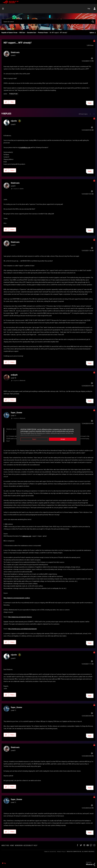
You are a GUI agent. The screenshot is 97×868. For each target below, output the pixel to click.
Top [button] (5, 863)
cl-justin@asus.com (25, 147)
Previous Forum (43, 33)
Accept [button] (63, 439)
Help (89, 9)
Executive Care (32, 33)
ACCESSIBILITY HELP (30, 845)
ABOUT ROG (5, 845)
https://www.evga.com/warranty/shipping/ (20, 617)
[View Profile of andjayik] (14, 375)
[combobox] (48, 22)
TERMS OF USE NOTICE (50, 852)
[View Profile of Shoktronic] (15, 52)
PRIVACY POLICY (61, 852)
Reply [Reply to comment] (90, 171)
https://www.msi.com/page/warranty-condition (17, 598)
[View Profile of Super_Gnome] (16, 413)
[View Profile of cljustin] (14, 121)
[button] (6, 102)
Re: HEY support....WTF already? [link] (58, 33)
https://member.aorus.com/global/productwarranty (22, 629)
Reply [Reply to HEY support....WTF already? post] (90, 103)
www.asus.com (27, 536)
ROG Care (22, 33)
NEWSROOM (19, 845)
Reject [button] (34, 439)
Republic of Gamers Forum (9, 33)
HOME (12, 845)
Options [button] (92, 33)
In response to (18, 189)
